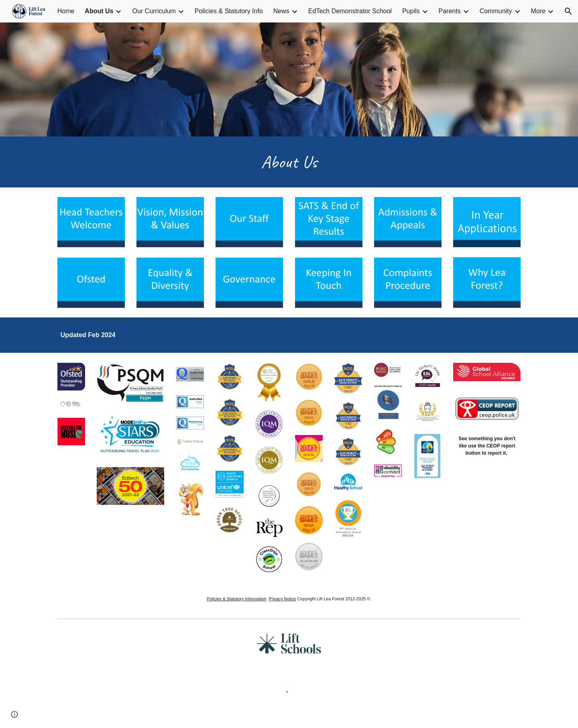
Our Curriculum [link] (154, 11)
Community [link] (496, 11)
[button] (568, 11)
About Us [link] (99, 11)
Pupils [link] (411, 11)
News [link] (281, 11)
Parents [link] (450, 11)
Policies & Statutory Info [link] (229, 11)
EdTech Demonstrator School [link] (350, 11)
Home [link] (66, 11)
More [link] (538, 11)
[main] (289, 162)
